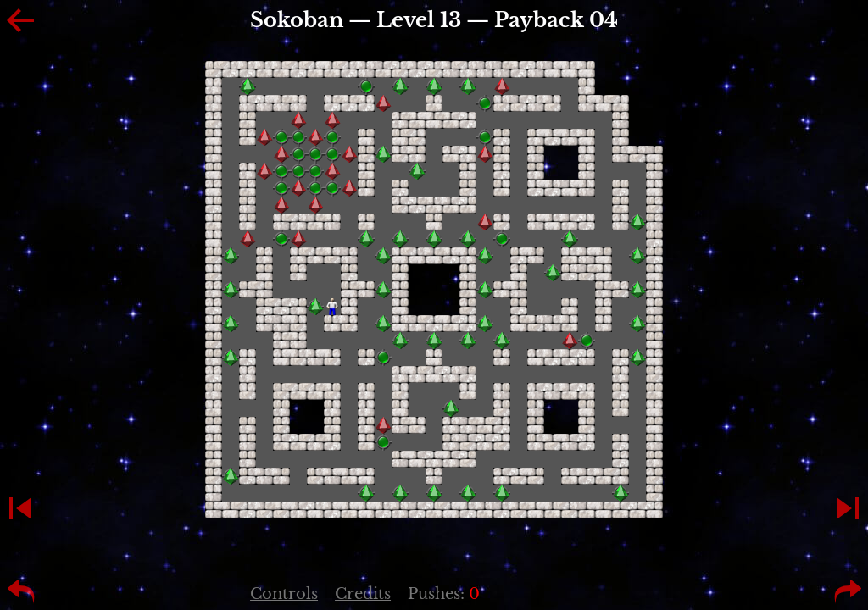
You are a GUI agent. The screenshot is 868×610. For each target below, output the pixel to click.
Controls (284, 594)
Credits (363, 594)
